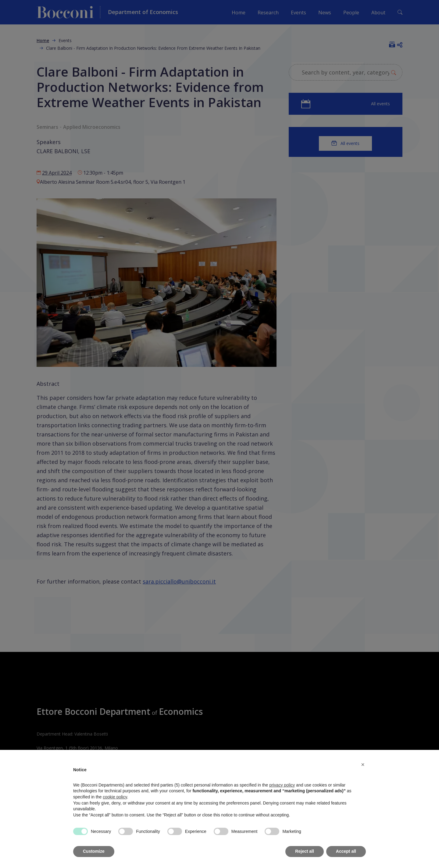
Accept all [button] (346, 851)
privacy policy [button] (282, 785)
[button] (363, 765)
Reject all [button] (304, 851)
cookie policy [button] (115, 797)
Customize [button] (94, 851)
